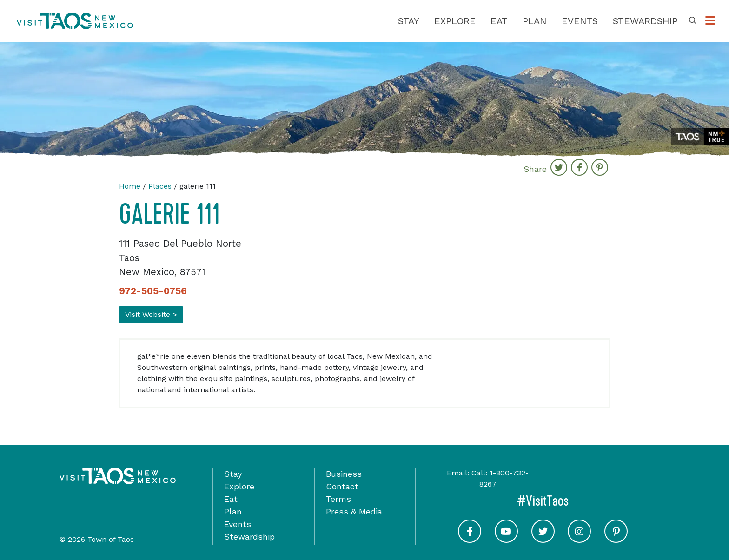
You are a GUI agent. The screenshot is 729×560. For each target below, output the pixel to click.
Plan (535, 21)
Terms (338, 499)
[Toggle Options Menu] (710, 21)
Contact (342, 486)
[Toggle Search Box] (693, 21)
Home (130, 186)
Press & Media (354, 511)
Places (160, 186)
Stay (409, 21)
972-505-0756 (153, 291)
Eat (499, 21)
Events (580, 21)
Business (344, 474)
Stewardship (645, 21)
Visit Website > (151, 314)
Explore (455, 21)
